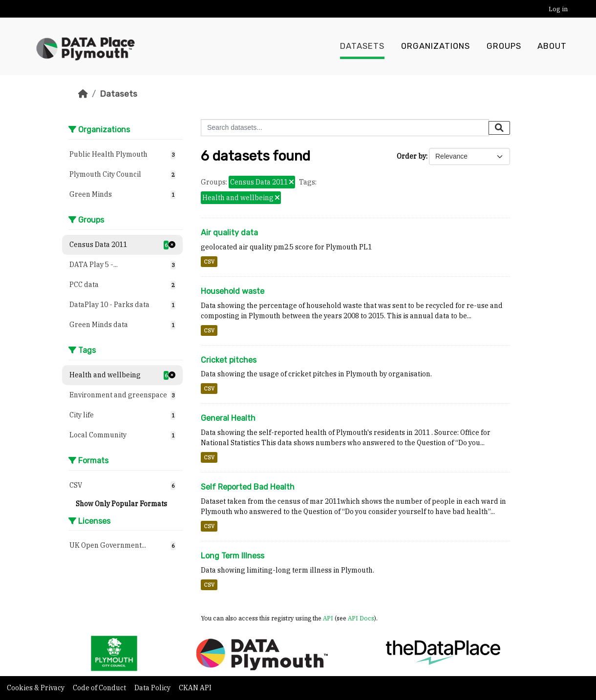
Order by (411, 156)
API (328, 618)
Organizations (436, 46)
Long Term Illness (233, 556)
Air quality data (229, 233)
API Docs (361, 618)
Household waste (233, 291)
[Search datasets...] (345, 128)
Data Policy (153, 688)
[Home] (83, 94)
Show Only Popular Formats (121, 504)
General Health (228, 418)
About (552, 46)
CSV (209, 262)
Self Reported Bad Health (248, 487)
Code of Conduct (100, 688)
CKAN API (195, 688)
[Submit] (499, 128)
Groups (504, 46)
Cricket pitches (229, 360)
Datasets (362, 46)
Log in (558, 9)
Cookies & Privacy (36, 688)
